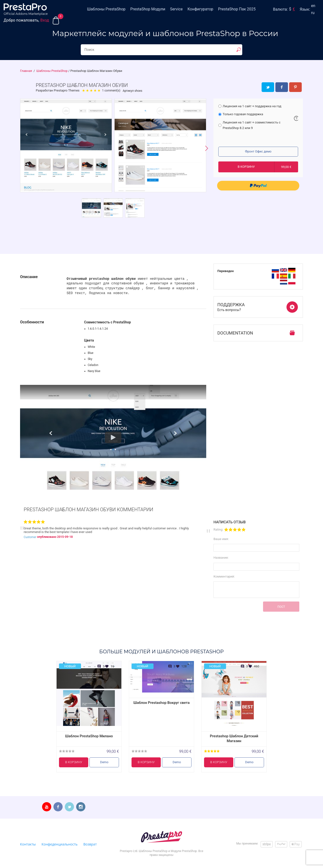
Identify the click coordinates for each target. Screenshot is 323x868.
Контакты (28, 844)
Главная (26, 71)
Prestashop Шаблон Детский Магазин (234, 739)
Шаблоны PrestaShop (106, 9)
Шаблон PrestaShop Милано (89, 736)
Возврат (90, 844)
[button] (207, 149)
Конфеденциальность (60, 844)
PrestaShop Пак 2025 (237, 9)
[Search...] (161, 50)
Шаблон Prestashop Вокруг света (162, 703)
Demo (104, 762)
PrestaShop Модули (148, 9)
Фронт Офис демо (258, 151)
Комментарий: (224, 576)
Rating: (218, 529)
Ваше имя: (221, 539)
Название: (221, 558)
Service (176, 9)
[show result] (239, 50)
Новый (70, 666)
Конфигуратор (201, 9)
